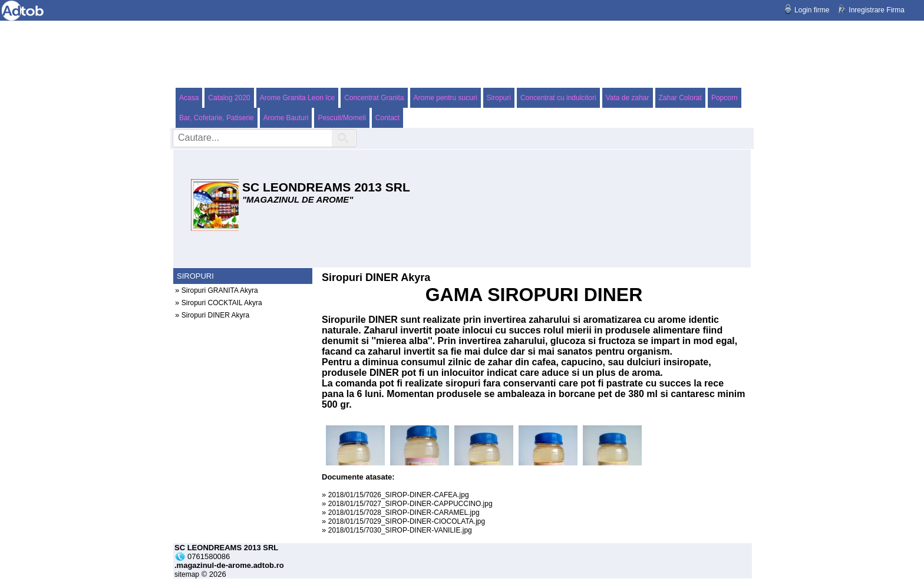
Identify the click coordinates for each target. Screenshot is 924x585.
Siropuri (499, 98)
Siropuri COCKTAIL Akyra (222, 303)
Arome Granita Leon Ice (297, 98)
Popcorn (725, 98)
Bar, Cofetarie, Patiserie (217, 118)
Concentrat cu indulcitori (558, 98)
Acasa (189, 98)
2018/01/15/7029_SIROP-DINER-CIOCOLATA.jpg (407, 521)
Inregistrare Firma (877, 10)
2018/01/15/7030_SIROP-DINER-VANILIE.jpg (400, 530)
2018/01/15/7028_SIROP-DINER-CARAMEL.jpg (404, 513)
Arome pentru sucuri (445, 98)
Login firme (812, 10)
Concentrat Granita (374, 98)
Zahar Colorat (680, 98)
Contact (387, 118)
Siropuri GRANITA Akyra (220, 290)
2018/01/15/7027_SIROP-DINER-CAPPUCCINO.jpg (410, 504)
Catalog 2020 (229, 98)
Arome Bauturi (286, 118)
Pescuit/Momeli (341, 118)
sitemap (187, 574)
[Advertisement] (462, 54)
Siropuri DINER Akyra (215, 315)
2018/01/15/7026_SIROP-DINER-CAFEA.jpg (399, 495)
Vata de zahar (628, 98)
